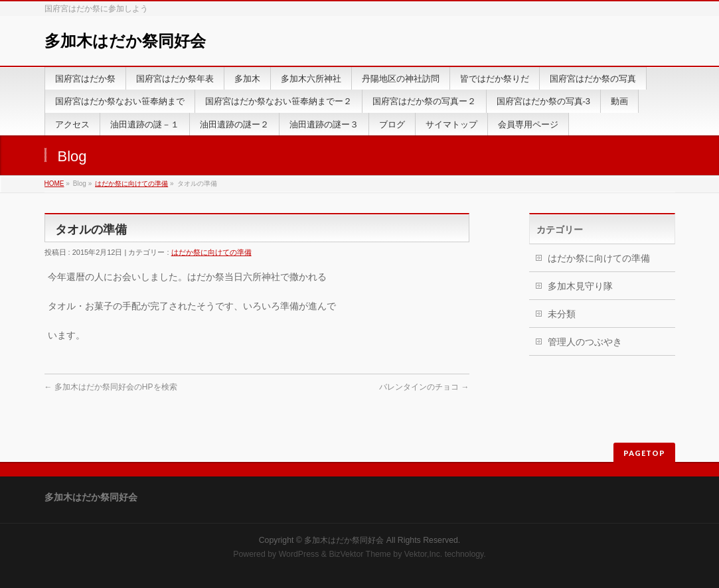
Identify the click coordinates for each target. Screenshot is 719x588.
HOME (54, 184)
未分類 (562, 314)
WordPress (299, 554)
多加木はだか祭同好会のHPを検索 (111, 387)
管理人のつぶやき (585, 342)
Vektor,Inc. (424, 554)
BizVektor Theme (360, 554)
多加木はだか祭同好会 (125, 41)
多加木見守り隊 (580, 286)
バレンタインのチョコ (424, 387)
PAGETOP (644, 453)
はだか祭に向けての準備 (131, 184)
